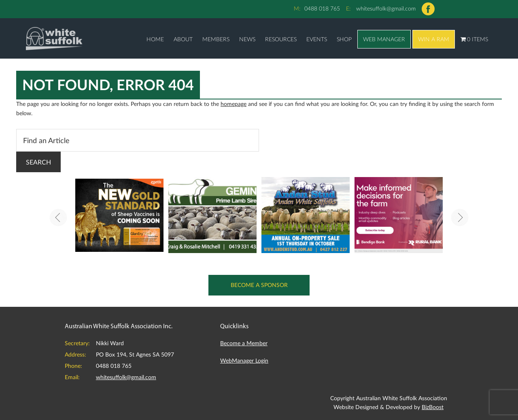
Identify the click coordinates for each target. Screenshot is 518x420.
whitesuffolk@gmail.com (386, 8)
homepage (234, 104)
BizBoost (433, 407)
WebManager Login (244, 360)
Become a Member (244, 343)
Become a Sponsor (259, 285)
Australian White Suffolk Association (54, 38)
